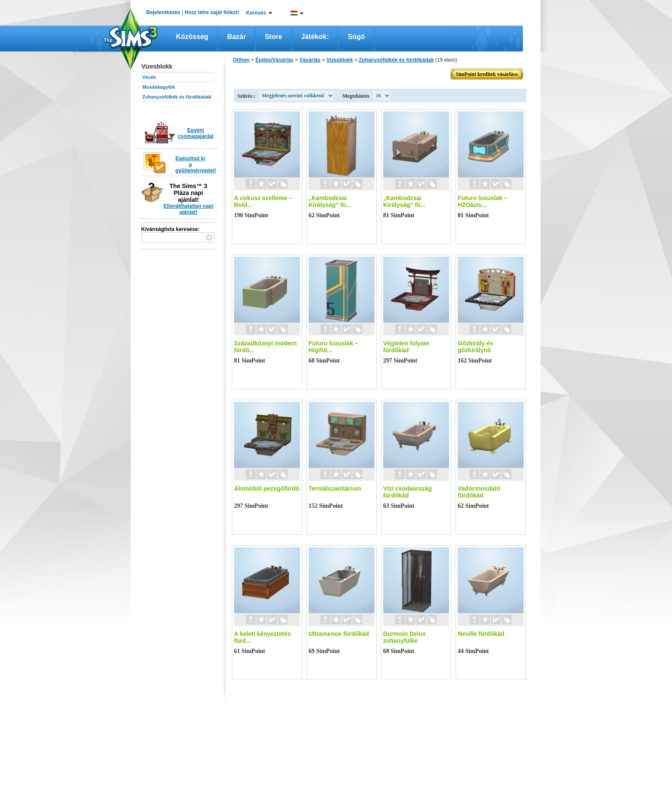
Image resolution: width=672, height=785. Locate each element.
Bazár (237, 37)
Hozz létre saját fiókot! (212, 12)
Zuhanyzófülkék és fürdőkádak (177, 97)
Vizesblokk (340, 60)
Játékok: (315, 37)
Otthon (241, 60)
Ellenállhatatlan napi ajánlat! (188, 209)
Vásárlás (310, 60)
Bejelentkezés (163, 12)
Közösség (192, 37)
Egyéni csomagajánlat (196, 133)
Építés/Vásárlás (274, 60)
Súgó (356, 37)
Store (274, 37)
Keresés (256, 13)
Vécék (149, 77)
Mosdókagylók (159, 87)
